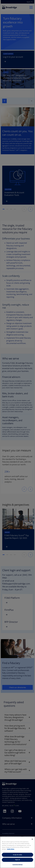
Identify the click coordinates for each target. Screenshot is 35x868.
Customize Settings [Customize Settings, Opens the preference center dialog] (18, 864)
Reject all (17, 860)
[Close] (32, 839)
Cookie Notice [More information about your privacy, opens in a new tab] (11, 849)
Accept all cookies (17, 855)
